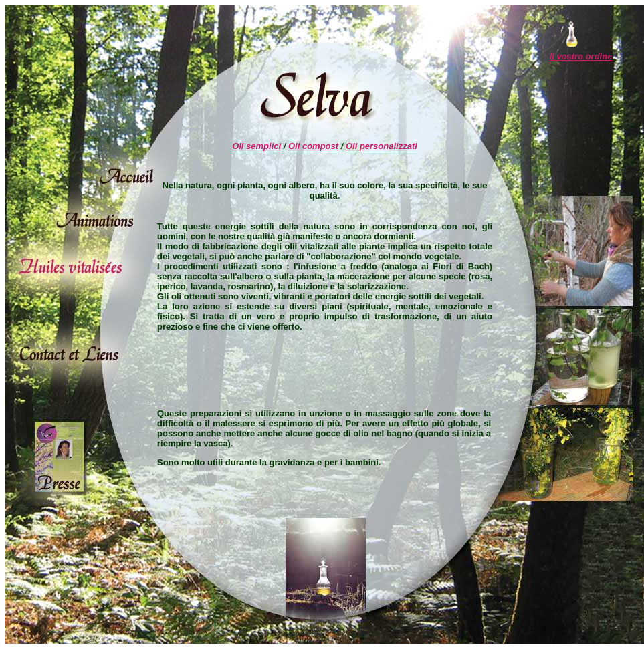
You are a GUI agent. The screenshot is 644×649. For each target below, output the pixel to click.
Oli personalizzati (382, 146)
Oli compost (313, 146)
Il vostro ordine (580, 56)
